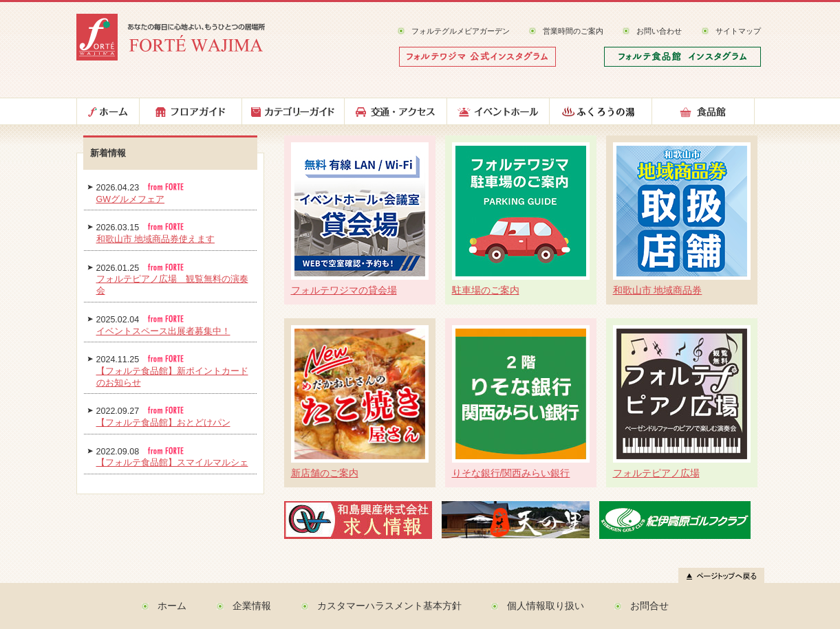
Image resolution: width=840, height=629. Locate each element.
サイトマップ (738, 31)
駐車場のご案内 (486, 290)
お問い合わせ (659, 31)
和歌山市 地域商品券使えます (155, 239)
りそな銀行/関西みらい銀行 (511, 473)
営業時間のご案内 (573, 31)
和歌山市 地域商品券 (658, 290)
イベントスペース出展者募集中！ (163, 331)
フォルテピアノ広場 (656, 473)
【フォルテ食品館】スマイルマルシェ (172, 463)
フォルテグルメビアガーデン (461, 31)
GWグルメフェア (131, 199)
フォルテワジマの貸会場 (344, 290)
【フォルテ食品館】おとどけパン (163, 423)
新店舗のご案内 (325, 473)
